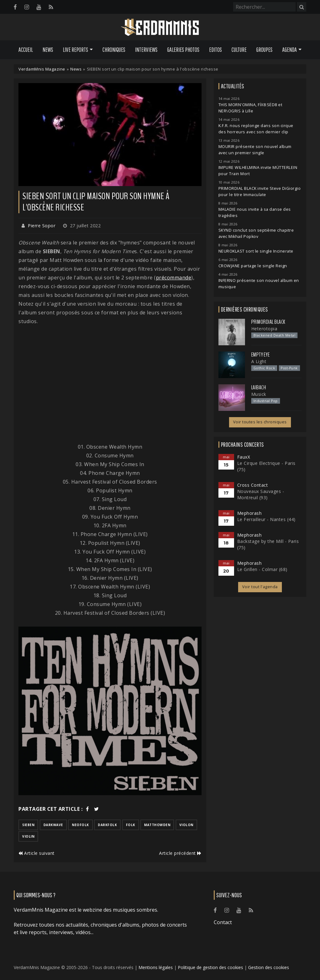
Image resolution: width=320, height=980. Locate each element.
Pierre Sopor (42, 226)
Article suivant (37, 853)
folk (131, 825)
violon (186, 825)
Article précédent (180, 853)
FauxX (244, 457)
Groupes (264, 50)
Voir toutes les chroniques (260, 422)
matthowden (157, 825)
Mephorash (250, 513)
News (48, 50)
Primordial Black (268, 322)
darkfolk (107, 825)
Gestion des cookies (269, 967)
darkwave (53, 825)
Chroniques (114, 50)
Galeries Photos (183, 50)
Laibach (259, 387)
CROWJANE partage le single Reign (253, 266)
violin (28, 836)
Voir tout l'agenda (260, 587)
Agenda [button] (290, 50)
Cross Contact (253, 485)
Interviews (146, 50)
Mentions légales (156, 967)
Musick (259, 394)
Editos (215, 50)
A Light (259, 361)
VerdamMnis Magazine (42, 69)
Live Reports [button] (75, 50)
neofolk (80, 825)
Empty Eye (261, 355)
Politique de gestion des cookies (210, 967)
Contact (223, 922)
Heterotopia (264, 329)
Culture (239, 50)
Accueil (26, 50)
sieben (28, 825)
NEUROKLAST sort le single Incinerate (256, 251)
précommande (174, 278)
